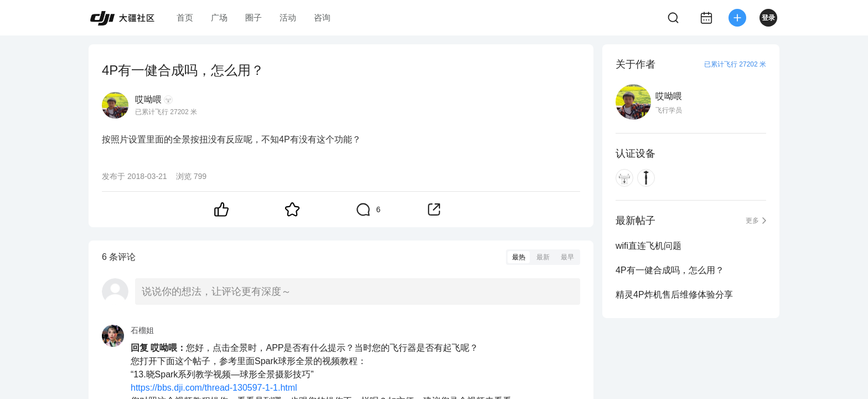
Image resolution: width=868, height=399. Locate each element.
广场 (219, 17)
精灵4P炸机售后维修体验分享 (674, 295)
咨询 (322, 17)
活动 (288, 17)
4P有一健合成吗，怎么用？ (670, 270)
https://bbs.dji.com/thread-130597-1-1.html (214, 388)
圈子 (254, 17)
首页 (185, 17)
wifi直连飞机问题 (649, 246)
